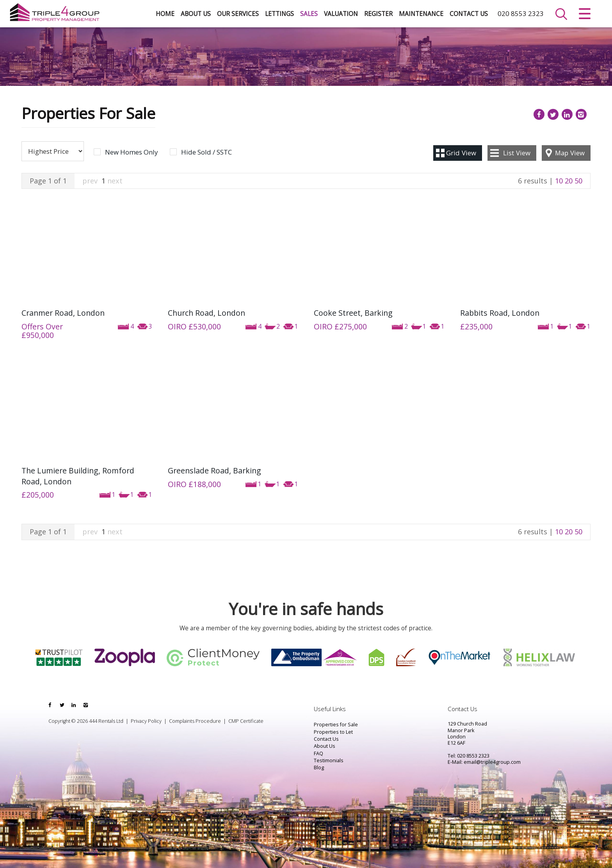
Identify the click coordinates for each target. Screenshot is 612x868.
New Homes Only (131, 152)
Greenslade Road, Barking (214, 470)
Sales (309, 14)
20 (569, 181)
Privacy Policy (146, 721)
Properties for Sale (336, 725)
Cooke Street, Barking (353, 313)
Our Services (238, 14)
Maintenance (421, 14)
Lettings (279, 14)
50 (578, 181)
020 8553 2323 (521, 13)
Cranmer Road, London (63, 313)
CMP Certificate (246, 721)
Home (165, 14)
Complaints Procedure (195, 721)
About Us (196, 14)
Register (378, 14)
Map (570, 153)
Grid (461, 153)
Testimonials (329, 760)
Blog (319, 768)
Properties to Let (333, 732)
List (517, 153)
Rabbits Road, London (500, 313)
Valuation (341, 14)
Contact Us (469, 14)
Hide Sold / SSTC (206, 152)
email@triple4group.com (492, 762)
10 (559, 181)
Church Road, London (206, 313)
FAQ (318, 753)
